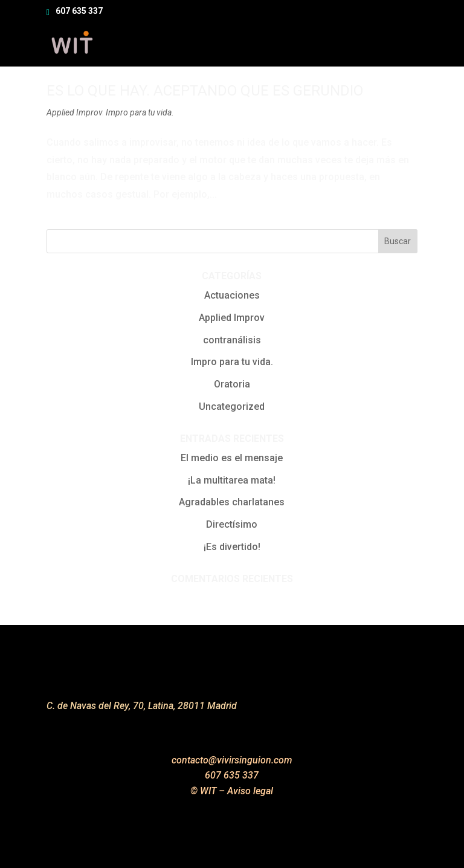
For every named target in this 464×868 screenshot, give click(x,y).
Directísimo (232, 524)
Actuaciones (232, 295)
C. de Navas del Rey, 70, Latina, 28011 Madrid (142, 706)
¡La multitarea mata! (232, 480)
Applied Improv (74, 112)
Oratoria (232, 384)
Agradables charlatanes (232, 502)
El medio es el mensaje (232, 458)
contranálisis (232, 340)
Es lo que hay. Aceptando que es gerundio (205, 91)
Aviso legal (250, 791)
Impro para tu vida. (140, 112)
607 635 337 (79, 11)
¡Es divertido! (232, 547)
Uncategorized (232, 406)
